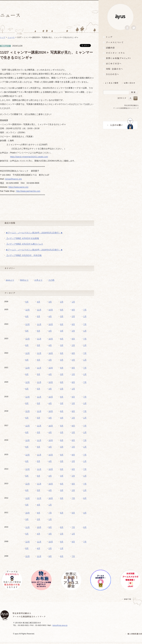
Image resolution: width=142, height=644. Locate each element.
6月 (27, 316)
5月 (27, 302)
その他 (51, 280)
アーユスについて (120, 42)
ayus (120, 17)
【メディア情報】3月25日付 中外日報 (24, 255)
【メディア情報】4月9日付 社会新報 (22, 238)
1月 (73, 302)
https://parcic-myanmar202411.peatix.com (29, 157)
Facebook (127, 28)
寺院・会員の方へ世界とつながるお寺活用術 (120, 69)
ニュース (11, 37)
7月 (85, 310)
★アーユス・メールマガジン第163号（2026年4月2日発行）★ (34, 250)
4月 (39, 302)
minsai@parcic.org (13, 179)
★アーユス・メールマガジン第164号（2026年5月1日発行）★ (34, 233)
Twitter (134, 28)
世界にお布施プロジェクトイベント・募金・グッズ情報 (120, 58)
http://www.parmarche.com (28, 191)
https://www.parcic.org (18, 187)
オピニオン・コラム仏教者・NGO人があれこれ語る (120, 53)
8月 (73, 310)
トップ (120, 37)
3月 (50, 302)
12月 (28, 310)
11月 (39, 310)
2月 (62, 302)
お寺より (38, 280)
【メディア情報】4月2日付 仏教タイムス (24, 244)
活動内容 (120, 48)
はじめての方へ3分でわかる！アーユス (120, 64)
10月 (51, 310)
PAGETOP (126, 599)
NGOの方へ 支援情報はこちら (120, 74)
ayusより (10, 280)
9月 (62, 310)
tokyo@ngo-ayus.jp (60, 625)
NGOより (24, 280)
